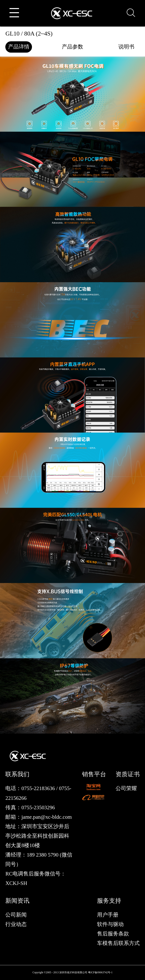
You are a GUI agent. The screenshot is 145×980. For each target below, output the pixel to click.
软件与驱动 (110, 924)
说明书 (126, 47)
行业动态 (16, 924)
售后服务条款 (113, 934)
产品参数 (72, 47)
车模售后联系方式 (118, 943)
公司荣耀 (126, 788)
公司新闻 (16, 915)
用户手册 (108, 915)
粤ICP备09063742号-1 (100, 972)
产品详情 (19, 47)
